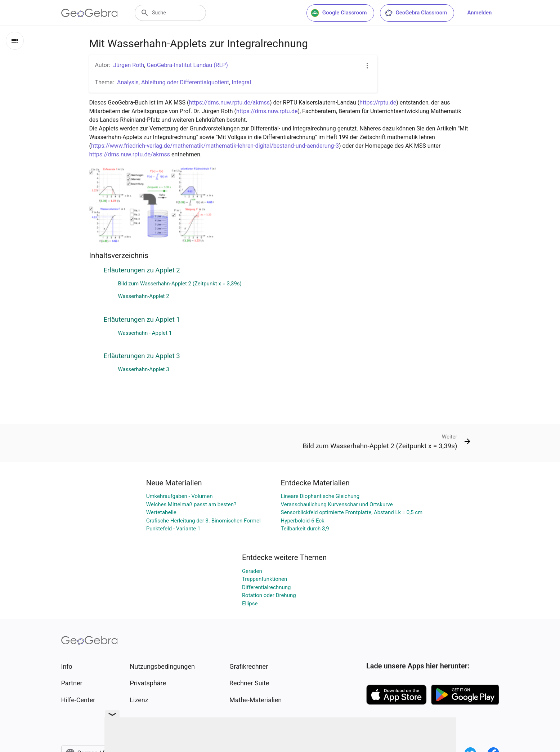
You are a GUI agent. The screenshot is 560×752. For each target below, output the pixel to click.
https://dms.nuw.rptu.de (267, 111)
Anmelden (479, 13)
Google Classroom (339, 13)
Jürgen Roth (129, 65)
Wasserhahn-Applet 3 (144, 369)
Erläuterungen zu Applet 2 (142, 270)
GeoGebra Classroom (416, 13)
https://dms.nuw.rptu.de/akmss (229, 103)
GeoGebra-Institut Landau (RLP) (187, 65)
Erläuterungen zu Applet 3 (142, 356)
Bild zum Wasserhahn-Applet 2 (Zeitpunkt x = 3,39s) (180, 284)
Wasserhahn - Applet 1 (145, 333)
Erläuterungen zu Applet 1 (142, 320)
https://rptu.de (378, 103)
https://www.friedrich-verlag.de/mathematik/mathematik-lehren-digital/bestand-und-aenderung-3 (215, 146)
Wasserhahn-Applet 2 (144, 296)
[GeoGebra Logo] (89, 13)
